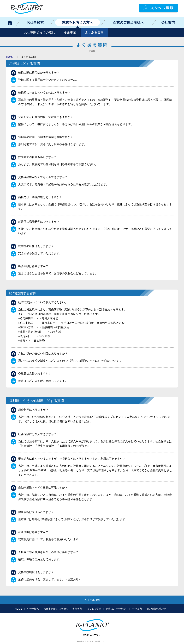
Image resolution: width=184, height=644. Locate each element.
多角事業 (70, 33)
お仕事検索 (35, 22)
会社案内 (168, 22)
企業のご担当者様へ (128, 22)
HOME (10, 57)
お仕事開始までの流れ (39, 33)
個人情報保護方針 (156, 609)
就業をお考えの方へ (78, 22)
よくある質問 (94, 33)
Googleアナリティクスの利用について (92, 641)
